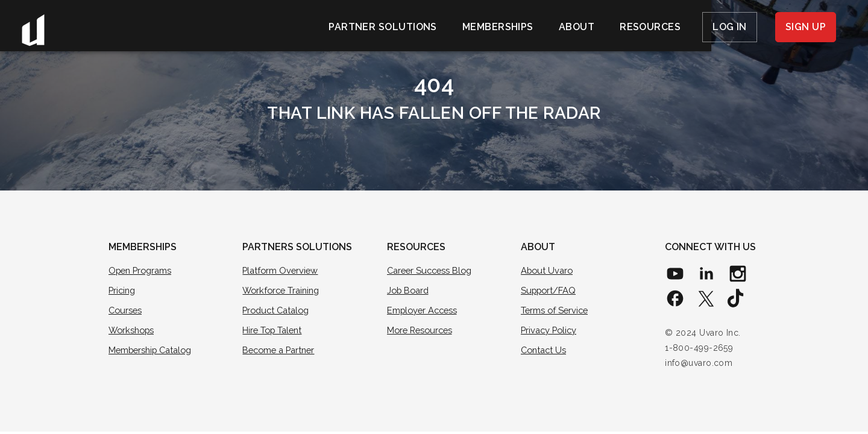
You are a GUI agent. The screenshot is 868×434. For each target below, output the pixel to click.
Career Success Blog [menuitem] (432, 271)
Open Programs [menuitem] (142, 271)
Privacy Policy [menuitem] (550, 331)
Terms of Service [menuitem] (556, 311)
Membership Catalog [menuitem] (153, 351)
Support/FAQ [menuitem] (550, 291)
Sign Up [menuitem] (806, 27)
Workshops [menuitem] (133, 331)
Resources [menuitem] (650, 27)
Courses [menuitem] (126, 311)
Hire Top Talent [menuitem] (274, 331)
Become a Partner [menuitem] (281, 351)
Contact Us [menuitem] (545, 351)
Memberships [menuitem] (498, 27)
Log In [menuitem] (730, 27)
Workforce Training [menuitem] (283, 291)
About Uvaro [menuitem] (548, 271)
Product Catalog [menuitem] (278, 311)
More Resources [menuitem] (422, 331)
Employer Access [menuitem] (424, 311)
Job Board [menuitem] (410, 291)
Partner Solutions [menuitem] (383, 27)
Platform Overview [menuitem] (281, 271)
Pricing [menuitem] (123, 291)
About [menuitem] (577, 27)
